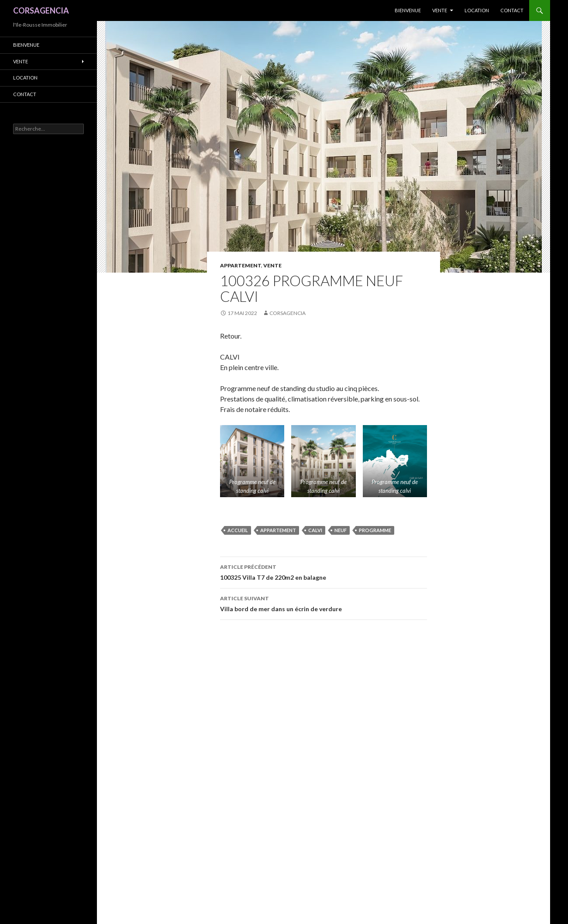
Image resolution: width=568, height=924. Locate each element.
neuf (341, 530)
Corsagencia (287, 313)
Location (477, 10)
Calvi (315, 530)
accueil (238, 530)
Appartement (241, 265)
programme (375, 530)
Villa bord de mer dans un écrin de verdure (324, 603)
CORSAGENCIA (41, 10)
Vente (440, 10)
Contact (512, 10)
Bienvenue (408, 10)
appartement (278, 530)
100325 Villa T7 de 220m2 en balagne (324, 571)
